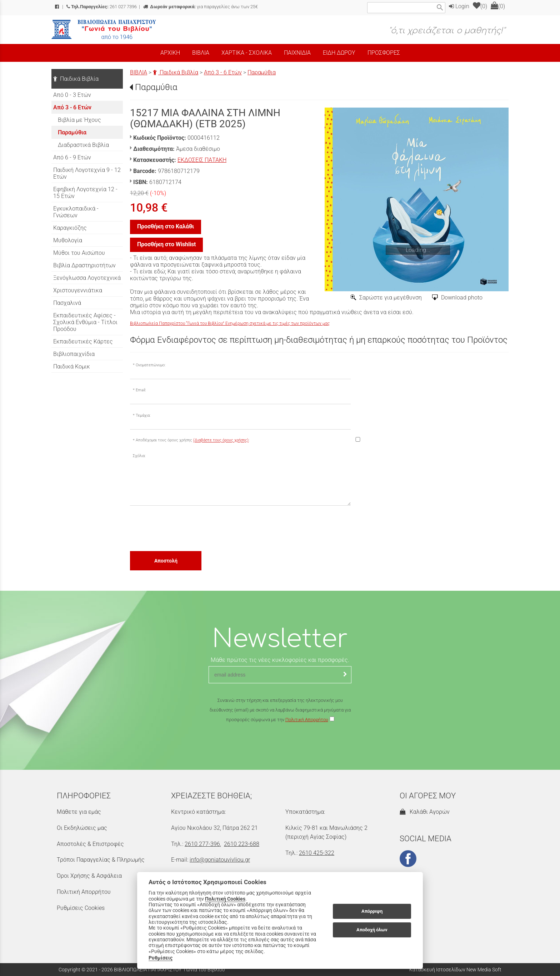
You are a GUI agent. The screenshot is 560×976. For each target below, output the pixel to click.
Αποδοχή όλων (372, 930)
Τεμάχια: (143, 415)
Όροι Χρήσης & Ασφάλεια (89, 876)
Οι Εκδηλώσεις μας (82, 828)
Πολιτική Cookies (225, 899)
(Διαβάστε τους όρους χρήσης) (221, 440)
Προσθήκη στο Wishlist (166, 244)
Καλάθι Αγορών (425, 812)
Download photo (462, 298)
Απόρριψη (372, 911)
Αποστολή (166, 561)
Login (459, 6)
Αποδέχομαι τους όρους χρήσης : (192, 440)
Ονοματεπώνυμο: (151, 365)
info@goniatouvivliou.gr (220, 860)
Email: (141, 390)
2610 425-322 (317, 853)
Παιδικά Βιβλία (176, 72)
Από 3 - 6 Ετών (223, 72)
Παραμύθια (262, 72)
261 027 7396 (102, 7)
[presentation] (184, 528)
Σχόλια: (139, 456)
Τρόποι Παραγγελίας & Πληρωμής (101, 860)
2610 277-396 (202, 844)
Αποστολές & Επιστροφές (90, 844)
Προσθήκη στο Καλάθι (166, 226)
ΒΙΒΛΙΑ (139, 72)
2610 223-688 (242, 844)
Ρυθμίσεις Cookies (81, 908)
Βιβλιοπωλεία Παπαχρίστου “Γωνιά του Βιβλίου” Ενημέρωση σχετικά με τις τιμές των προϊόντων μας (230, 323)
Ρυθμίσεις (161, 958)
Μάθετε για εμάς (79, 812)
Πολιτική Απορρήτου (307, 720)
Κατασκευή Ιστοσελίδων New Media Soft (455, 970)
